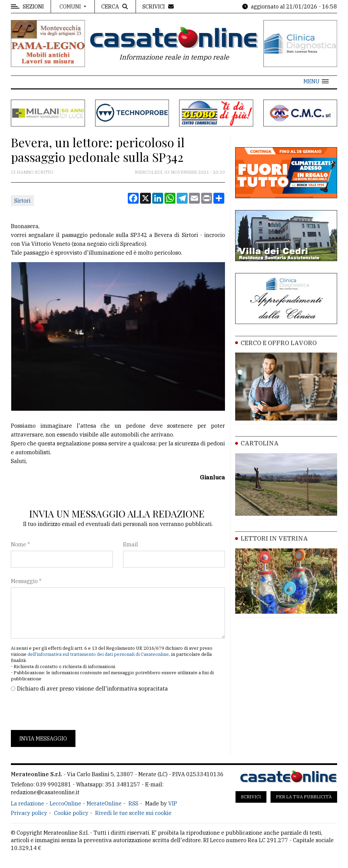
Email (130, 544)
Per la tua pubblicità (304, 797)
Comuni (71, 6)
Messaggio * (26, 581)
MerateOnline (104, 803)
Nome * (20, 544)
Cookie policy (71, 813)
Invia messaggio (43, 738)
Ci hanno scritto (32, 172)
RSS (133, 803)
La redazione (28, 803)
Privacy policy (29, 813)
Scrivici (251, 797)
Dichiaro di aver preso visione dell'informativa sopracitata (92, 688)
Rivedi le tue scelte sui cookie (133, 813)
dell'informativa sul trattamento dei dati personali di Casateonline (98, 654)
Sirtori (22, 201)
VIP (173, 803)
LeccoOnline (65, 803)
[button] (316, 81)
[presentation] (63, 711)
